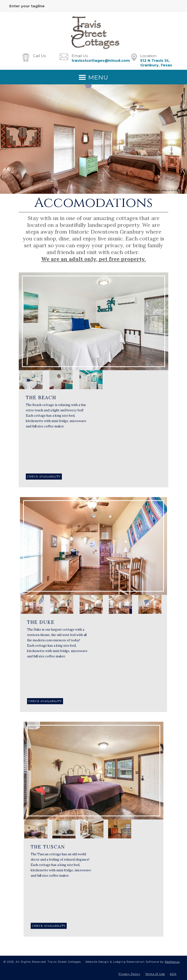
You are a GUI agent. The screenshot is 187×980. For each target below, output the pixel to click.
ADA (173, 974)
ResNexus (172, 962)
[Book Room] (44, 477)
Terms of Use (155, 974)
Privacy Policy (129, 974)
